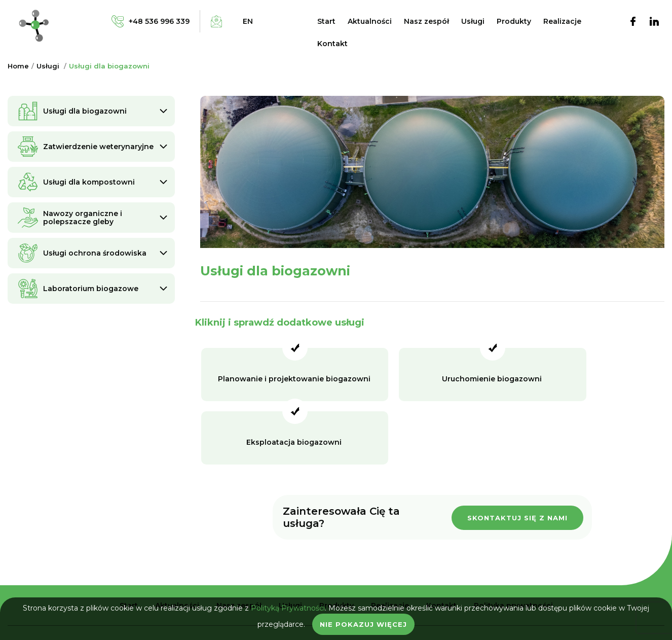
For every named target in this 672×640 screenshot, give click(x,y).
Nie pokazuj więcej (363, 624)
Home (18, 66)
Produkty (514, 21)
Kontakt (332, 44)
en (248, 21)
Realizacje (562, 21)
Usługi (473, 21)
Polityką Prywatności (288, 608)
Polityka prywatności (513, 545)
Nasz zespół (426, 21)
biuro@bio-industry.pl (336, 595)
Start (326, 21)
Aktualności (370, 21)
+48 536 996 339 (336, 585)
